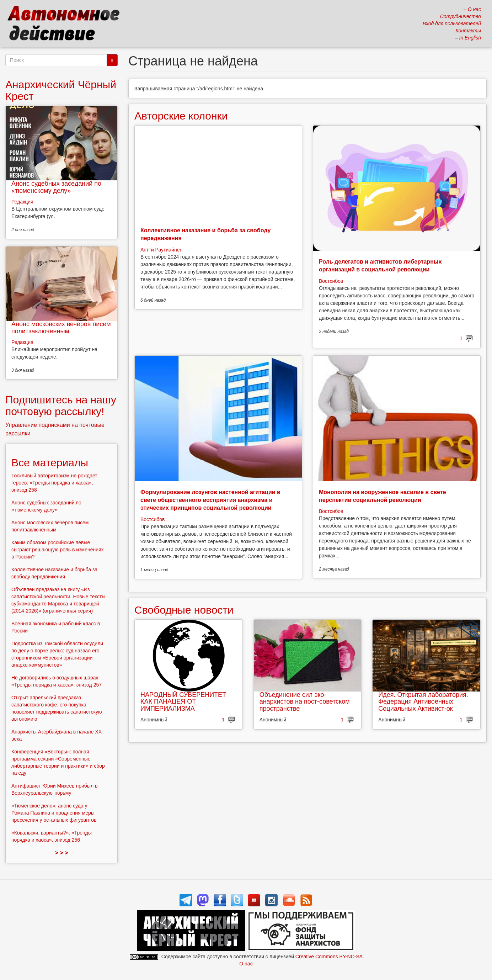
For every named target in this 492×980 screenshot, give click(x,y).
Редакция (22, 202)
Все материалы (50, 463)
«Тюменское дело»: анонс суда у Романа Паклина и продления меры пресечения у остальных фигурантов (54, 813)
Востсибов (331, 281)
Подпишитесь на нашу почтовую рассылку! (61, 406)
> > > (62, 853)
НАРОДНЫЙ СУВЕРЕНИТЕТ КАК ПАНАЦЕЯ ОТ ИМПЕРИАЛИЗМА (183, 702)
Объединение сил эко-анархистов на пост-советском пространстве (305, 702)
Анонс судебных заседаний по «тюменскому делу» (56, 187)
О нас (246, 964)
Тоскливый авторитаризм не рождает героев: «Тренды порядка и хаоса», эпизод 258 (54, 483)
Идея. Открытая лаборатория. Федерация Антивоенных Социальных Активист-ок (423, 702)
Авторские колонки (181, 116)
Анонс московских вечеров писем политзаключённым (61, 328)
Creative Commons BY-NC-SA (329, 957)
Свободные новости (184, 610)
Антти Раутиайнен (161, 250)
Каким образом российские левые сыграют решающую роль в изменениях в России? (58, 550)
